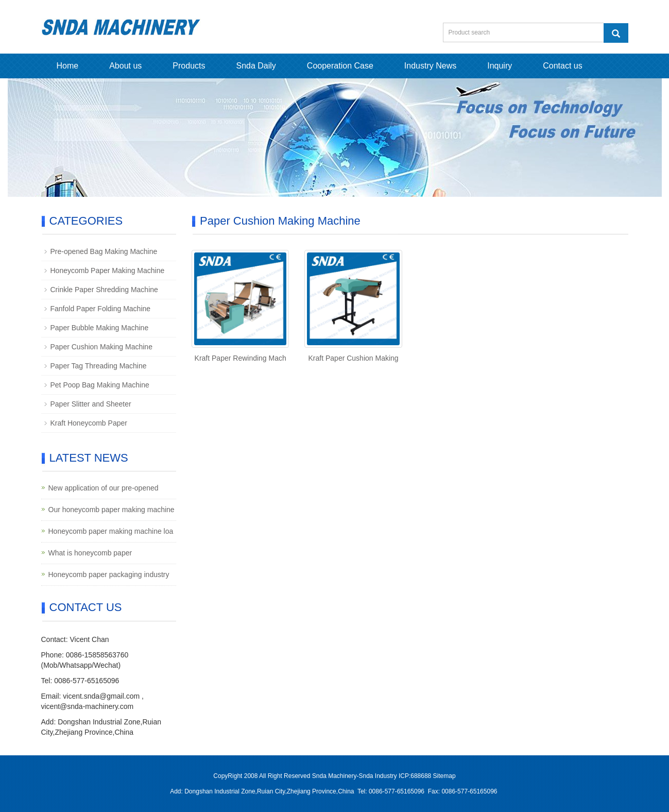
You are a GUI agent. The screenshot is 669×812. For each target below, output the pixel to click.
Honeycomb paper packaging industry (109, 574)
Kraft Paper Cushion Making (354, 358)
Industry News (430, 66)
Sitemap (444, 776)
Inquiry (500, 66)
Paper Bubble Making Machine (100, 328)
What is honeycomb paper (90, 553)
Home (68, 66)
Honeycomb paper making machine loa (111, 531)
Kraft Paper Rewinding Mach (241, 358)
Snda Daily (256, 66)
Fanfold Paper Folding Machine (101, 309)
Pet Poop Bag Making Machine (100, 385)
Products (189, 66)
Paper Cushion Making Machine (101, 347)
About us (125, 66)
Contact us (562, 66)
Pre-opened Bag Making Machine (104, 251)
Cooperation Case (340, 66)
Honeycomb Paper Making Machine (108, 270)
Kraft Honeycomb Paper (89, 423)
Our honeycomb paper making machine (111, 510)
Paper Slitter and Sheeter (91, 404)
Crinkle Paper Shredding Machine (104, 290)
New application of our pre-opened (104, 488)
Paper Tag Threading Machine (99, 366)
